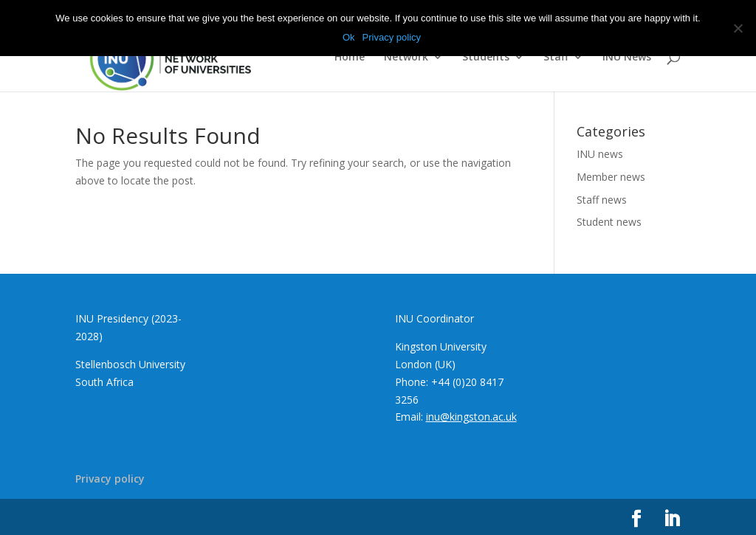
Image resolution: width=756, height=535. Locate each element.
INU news (600, 154)
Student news (609, 222)
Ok (349, 37)
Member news (611, 177)
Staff (556, 58)
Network (406, 58)
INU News (627, 58)
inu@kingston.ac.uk (471, 417)
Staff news (602, 200)
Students (486, 58)
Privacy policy (110, 479)
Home (350, 58)
